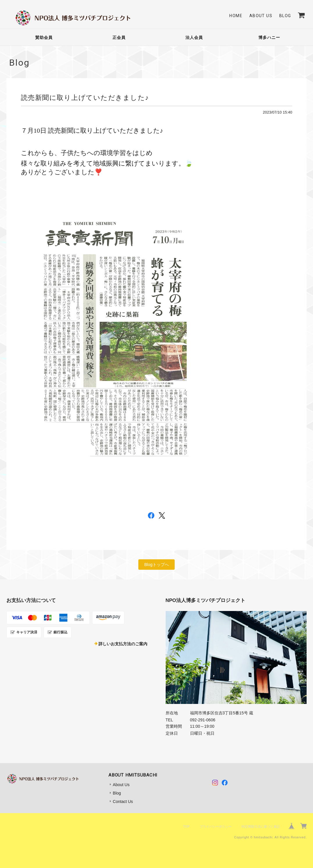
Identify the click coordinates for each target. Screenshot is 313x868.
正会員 (119, 37)
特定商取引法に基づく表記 (261, 826)
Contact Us (123, 801)
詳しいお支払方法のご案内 (123, 644)
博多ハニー (269, 37)
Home (236, 16)
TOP (186, 826)
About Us (261, 16)
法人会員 (194, 37)
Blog (285, 16)
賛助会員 (44, 37)
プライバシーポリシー (216, 826)
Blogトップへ (156, 565)
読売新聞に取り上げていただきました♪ (85, 98)
